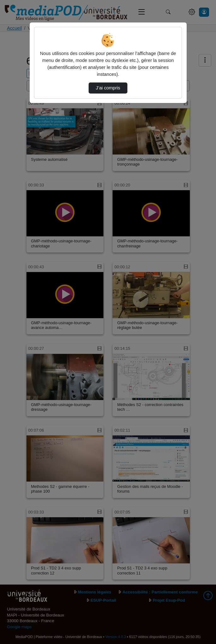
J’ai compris (108, 88)
